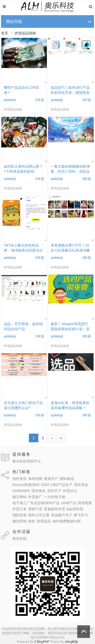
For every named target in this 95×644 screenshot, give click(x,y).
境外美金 (81, 485)
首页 (5, 33)
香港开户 (51, 479)
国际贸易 (20, 515)
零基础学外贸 (54, 509)
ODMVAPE (21, 491)
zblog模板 (72, 642)
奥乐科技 (20, 539)
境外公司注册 (39, 515)
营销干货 (35, 509)
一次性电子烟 (54, 497)
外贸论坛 (70, 491)
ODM (45, 485)
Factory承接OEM (26, 485)
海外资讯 (20, 479)
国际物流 (67, 479)
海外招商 (35, 479)
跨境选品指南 (25, 33)
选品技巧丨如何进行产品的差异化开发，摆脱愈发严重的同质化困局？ (70, 93)
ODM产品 (69, 503)
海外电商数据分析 (67, 521)
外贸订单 (20, 509)
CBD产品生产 (62, 485)
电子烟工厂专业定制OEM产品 (36, 503)
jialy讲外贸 (75, 509)
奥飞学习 (81, 515)
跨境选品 (44, 521)
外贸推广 (35, 497)
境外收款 (39, 491)
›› (61, 438)
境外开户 (54, 491)
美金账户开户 (62, 515)
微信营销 (20, 521)
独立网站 (20, 497)
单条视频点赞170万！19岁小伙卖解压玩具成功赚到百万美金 (70, 250)
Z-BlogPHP (42, 642)
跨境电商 (85, 503)
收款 (32, 521)
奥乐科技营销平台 (27, 461)
